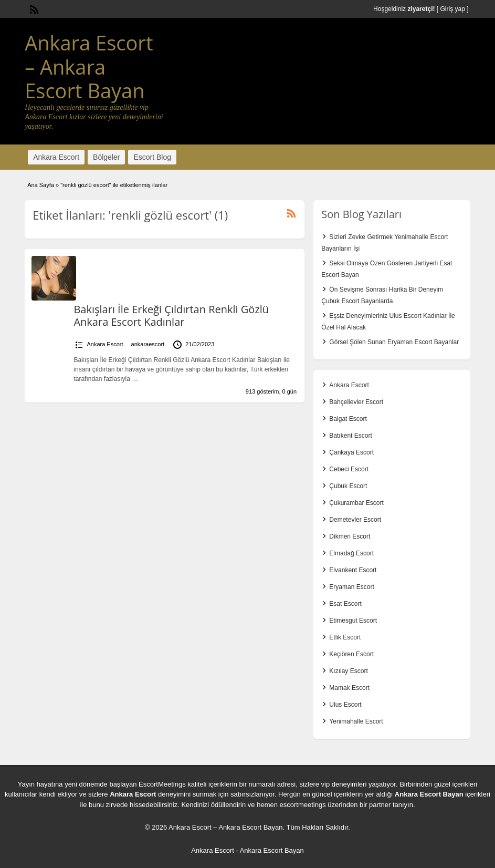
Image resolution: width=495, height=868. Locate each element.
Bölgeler (106, 157)
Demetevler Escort (355, 520)
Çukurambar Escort (356, 503)
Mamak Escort (349, 688)
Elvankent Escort (353, 570)
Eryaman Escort (351, 587)
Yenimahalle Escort (356, 721)
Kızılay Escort (348, 671)
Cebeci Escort (349, 469)
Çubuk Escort (348, 486)
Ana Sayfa (41, 185)
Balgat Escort (348, 419)
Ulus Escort (345, 705)
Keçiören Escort (351, 654)
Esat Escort (345, 604)
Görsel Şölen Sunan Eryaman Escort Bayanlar (394, 342)
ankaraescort (148, 344)
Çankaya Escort (351, 452)
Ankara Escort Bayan (429, 794)
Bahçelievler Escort (356, 402)
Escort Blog (152, 157)
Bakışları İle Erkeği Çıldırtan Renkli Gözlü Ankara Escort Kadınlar (171, 316)
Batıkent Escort (350, 436)
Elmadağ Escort (351, 553)
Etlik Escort (345, 637)
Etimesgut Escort (353, 621)
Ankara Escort (56, 157)
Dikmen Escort (350, 536)
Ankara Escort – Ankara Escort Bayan (89, 66)
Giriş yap (452, 9)
